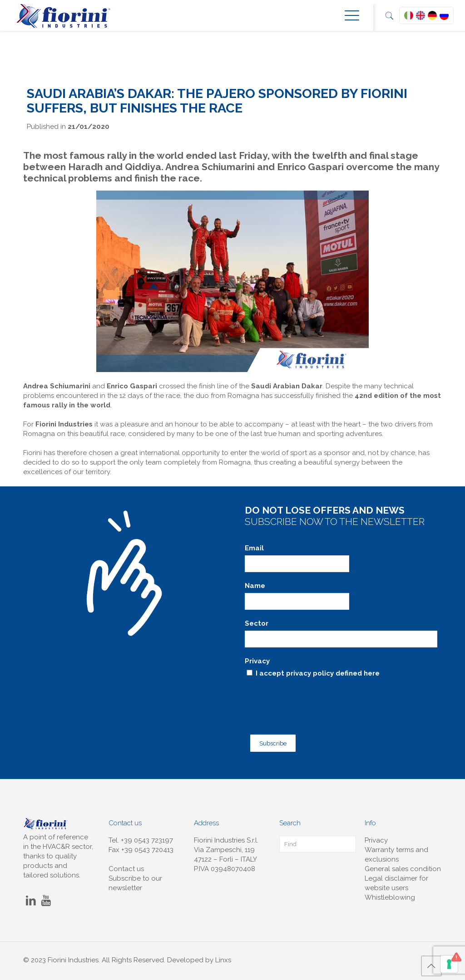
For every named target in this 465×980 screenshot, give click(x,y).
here (372, 673)
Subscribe (268, 739)
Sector (257, 623)
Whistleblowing (390, 892)
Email (254, 548)
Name (255, 586)
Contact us (126, 863)
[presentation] (314, 698)
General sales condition (403, 863)
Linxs (223, 955)
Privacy (257, 661)
